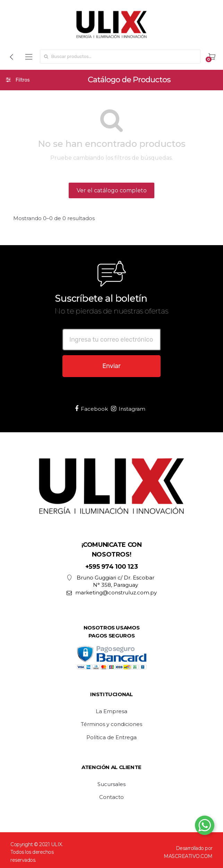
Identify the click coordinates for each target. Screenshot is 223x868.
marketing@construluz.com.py (112, 592)
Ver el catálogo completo (112, 190)
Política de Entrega (111, 737)
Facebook (91, 409)
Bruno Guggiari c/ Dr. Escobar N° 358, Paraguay (111, 581)
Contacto (111, 797)
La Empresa (111, 711)
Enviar (111, 366)
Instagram (128, 409)
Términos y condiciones (111, 724)
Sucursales (111, 784)
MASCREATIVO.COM (188, 856)
